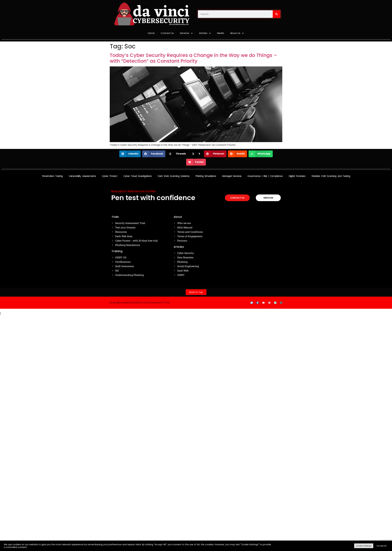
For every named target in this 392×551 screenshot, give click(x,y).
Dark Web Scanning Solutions (174, 176)
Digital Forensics (297, 176)
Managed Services (232, 176)
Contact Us (167, 33)
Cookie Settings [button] (364, 546)
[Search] (277, 14)
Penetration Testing (52, 176)
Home (151, 33)
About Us (237, 33)
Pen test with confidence (153, 198)
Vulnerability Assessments (82, 176)
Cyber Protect (110, 176)
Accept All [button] (381, 546)
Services (186, 33)
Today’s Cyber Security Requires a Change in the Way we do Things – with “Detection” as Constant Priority (193, 58)
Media (221, 33)
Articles (205, 33)
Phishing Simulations (206, 176)
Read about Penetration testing (133, 191)
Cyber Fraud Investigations (138, 176)
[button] (130, 154)
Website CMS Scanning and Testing (331, 176)
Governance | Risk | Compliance (265, 176)
